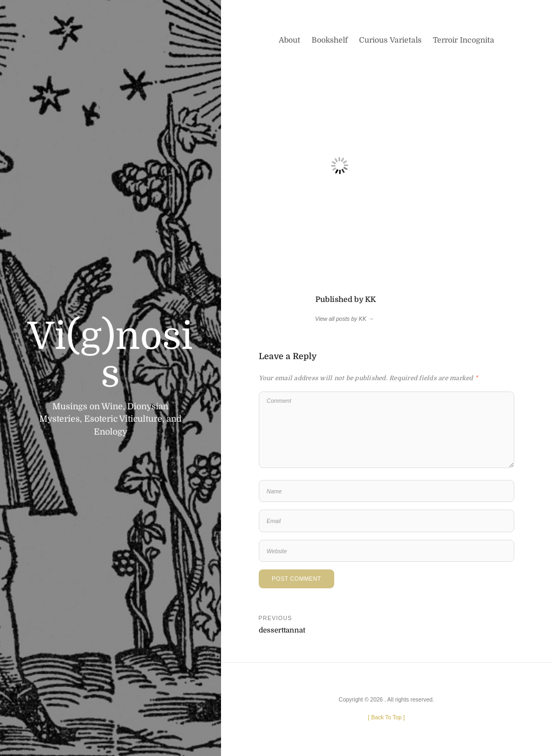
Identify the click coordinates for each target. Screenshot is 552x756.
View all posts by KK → (344, 319)
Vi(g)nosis (110, 355)
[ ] (387, 717)
